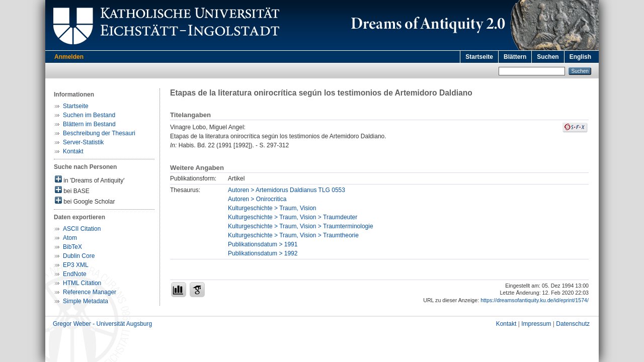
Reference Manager (90, 292)
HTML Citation (82, 283)
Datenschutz (573, 324)
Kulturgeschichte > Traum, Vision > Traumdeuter (293, 217)
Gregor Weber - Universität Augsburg (102, 324)
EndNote (75, 274)
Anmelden (69, 57)
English (580, 57)
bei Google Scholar (85, 201)
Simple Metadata (86, 301)
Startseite (479, 57)
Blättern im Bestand (89, 124)
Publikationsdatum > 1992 (263, 253)
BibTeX (72, 247)
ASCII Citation (82, 229)
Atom (70, 238)
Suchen (548, 57)
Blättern (515, 57)
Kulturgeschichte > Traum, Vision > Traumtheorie (293, 235)
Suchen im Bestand (89, 115)
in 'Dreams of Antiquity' (90, 180)
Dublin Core (79, 256)
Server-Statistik (83, 142)
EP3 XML (76, 265)
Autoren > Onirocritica (257, 199)
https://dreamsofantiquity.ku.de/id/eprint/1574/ (535, 300)
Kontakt (73, 151)
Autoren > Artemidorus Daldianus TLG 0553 (287, 190)
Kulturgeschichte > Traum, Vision (272, 208)
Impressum (536, 324)
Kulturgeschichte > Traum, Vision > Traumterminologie (301, 226)
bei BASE (72, 190)
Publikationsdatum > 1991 (263, 244)
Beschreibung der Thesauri (99, 133)
